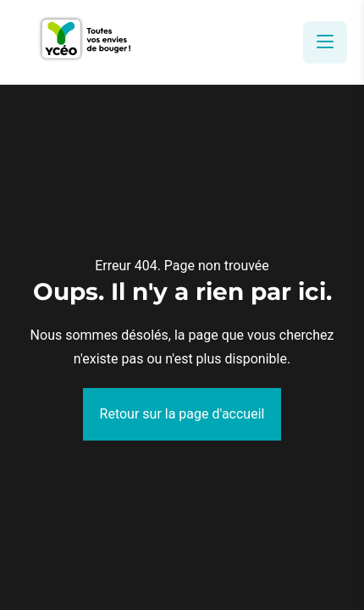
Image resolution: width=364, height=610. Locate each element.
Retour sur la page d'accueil (182, 414)
